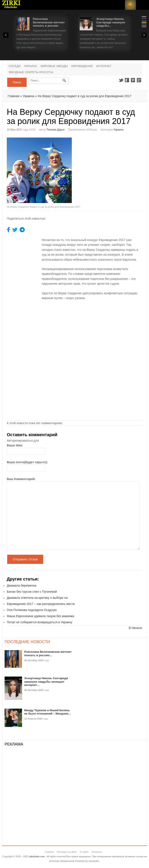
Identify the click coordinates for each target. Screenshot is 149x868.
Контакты (97, 852)
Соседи (15, 66)
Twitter (121, 80)
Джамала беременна (22, 586)
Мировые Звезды (54, 66)
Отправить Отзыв (25, 559)
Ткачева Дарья (55, 130)
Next (144, 35)
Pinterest (133, 80)
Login (120, 5)
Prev (6, 35)
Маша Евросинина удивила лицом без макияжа (40, 616)
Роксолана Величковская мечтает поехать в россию (49, 22)
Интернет (104, 66)
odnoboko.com (37, 856)
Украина (31, 66)
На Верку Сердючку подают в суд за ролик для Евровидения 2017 (85, 96)
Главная (13, 96)
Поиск (17, 82)
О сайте (84, 852)
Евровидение (82, 66)
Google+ (139, 80)
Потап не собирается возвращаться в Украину (39, 622)
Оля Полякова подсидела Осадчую (32, 610)
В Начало (135, 628)
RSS (130, 5)
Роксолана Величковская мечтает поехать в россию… (48, 654)
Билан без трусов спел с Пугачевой (32, 592)
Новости (11, 5)
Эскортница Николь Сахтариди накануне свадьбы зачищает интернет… (46, 682)
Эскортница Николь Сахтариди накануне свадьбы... (111, 22)
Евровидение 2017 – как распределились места (41, 604)
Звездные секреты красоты (31, 72)
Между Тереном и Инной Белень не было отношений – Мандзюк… (48, 712)
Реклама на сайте (67, 852)
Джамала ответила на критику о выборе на (37, 598)
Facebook (127, 80)
